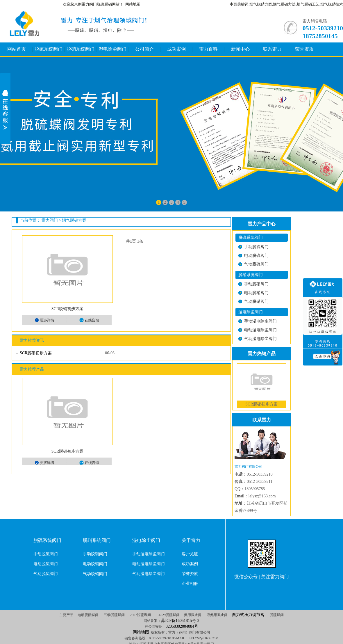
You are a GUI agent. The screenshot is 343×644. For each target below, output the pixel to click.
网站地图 (133, 4)
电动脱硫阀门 (256, 256)
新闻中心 (240, 49)
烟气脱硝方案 (74, 220)
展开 (5, 110)
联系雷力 (272, 49)
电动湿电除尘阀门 (260, 330)
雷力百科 (208, 49)
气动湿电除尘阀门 (260, 339)
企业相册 (190, 584)
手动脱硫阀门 (256, 247)
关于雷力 (191, 540)
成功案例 (176, 49)
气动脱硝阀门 (256, 301)
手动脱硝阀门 (256, 284)
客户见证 (190, 554)
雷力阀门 (50, 220)
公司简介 (144, 49)
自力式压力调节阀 (248, 615)
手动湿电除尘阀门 (260, 321)
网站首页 (17, 49)
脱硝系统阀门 (81, 49)
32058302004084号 (182, 626)
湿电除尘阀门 (112, 49)
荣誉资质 (304, 49)
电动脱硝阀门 (256, 293)
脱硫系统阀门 (49, 49)
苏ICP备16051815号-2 (180, 621)
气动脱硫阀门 (256, 264)
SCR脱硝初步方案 (67, 309)
